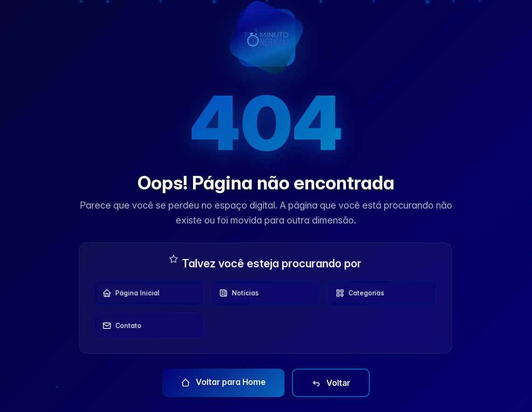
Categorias (357, 293)
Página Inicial (128, 293)
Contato (119, 326)
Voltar (331, 383)
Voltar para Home (223, 382)
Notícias (236, 293)
